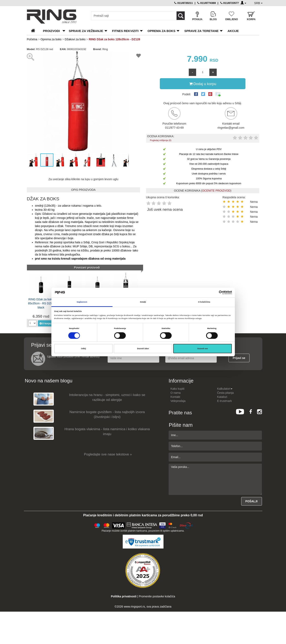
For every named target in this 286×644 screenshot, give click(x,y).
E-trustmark (224, 401)
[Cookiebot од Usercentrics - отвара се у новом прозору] (214, 292)
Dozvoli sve (203, 349)
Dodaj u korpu (203, 84)
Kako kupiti (177, 389)
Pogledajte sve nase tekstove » (108, 454)
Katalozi (222, 397)
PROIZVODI (51, 31)
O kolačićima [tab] (204, 302)
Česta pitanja (225, 393)
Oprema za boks (161, 31)
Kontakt (175, 397)
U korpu (45, 323)
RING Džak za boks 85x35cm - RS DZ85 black (41, 303)
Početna (32, 39)
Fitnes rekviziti (125, 31)
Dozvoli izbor (143, 349)
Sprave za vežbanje (86, 31)
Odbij (83, 349)
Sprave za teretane (201, 31)
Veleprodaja (178, 401)
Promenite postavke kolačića (157, 596)
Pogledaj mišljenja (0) (161, 140)
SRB (258, 3)
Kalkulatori (225, 389)
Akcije (233, 31)
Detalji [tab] (143, 302)
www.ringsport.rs (134, 607)
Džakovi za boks (75, 39)
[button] (125, 55)
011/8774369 (207, 3)
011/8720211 (184, 3)
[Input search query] (132, 16)
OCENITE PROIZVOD (216, 191)
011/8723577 (230, 3)
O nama (176, 393)
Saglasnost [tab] (82, 302)
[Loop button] (181, 16)
